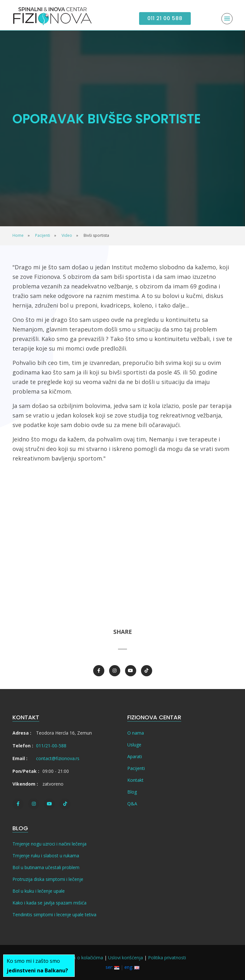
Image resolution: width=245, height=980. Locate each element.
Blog (132, 792)
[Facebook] (99, 671)
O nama (136, 733)
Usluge (134, 745)
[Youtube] (131, 671)
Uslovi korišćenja (126, 958)
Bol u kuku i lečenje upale (39, 891)
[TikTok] (147, 671)
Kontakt (135, 780)
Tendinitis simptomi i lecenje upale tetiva (54, 915)
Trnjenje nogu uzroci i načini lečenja (49, 844)
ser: (112, 967)
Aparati (135, 756)
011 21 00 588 (165, 18)
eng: (132, 967)
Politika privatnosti (167, 958)
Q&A (132, 804)
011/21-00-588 (51, 746)
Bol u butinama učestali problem (46, 867)
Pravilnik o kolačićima (81, 958)
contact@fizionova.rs (58, 758)
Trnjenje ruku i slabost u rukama (46, 856)
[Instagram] (115, 671)
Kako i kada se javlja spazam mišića (49, 903)
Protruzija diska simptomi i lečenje (48, 879)
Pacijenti (136, 768)
